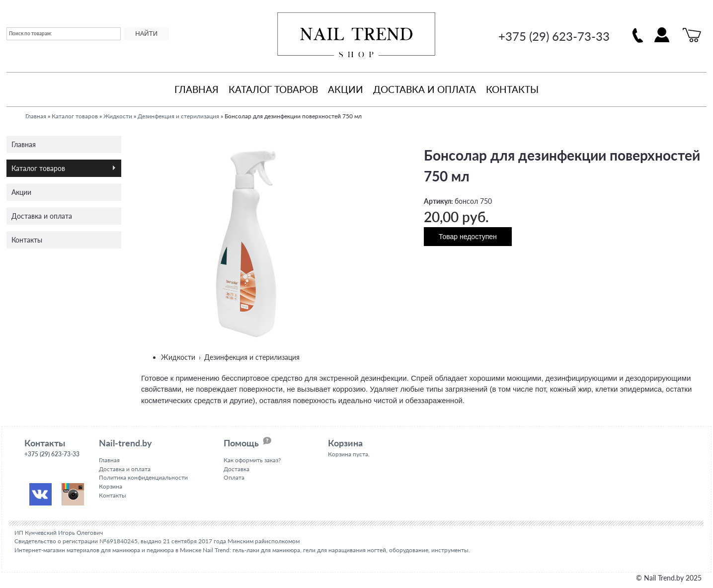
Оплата (234, 477)
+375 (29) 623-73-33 (554, 36)
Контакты (512, 89)
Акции (346, 89)
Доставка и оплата (425, 89)
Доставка (237, 469)
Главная (197, 89)
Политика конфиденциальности (143, 477)
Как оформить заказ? (252, 460)
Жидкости (118, 116)
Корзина (111, 486)
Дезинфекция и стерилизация (178, 116)
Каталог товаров (273, 89)
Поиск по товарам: (31, 33)
